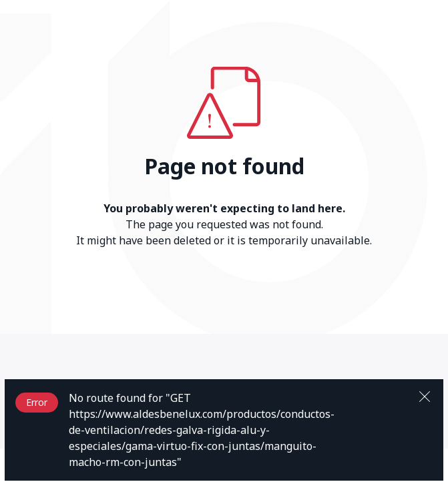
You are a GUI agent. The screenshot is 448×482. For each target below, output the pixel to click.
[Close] (425, 395)
